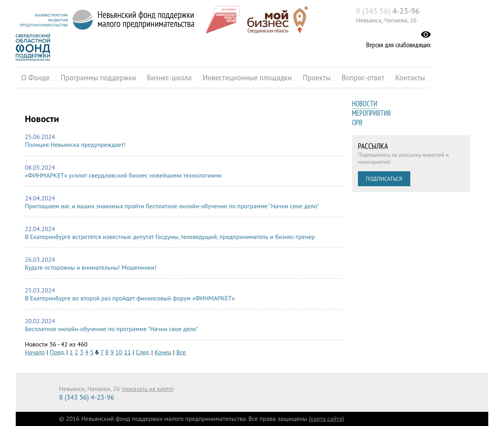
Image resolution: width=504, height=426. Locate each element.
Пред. (57, 352)
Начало (35, 352)
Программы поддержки (98, 78)
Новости (365, 104)
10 (119, 352)
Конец (163, 352)
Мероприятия (371, 113)
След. (143, 352)
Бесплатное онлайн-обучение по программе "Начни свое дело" (111, 329)
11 (127, 352)
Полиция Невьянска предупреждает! (75, 144)
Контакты (410, 78)
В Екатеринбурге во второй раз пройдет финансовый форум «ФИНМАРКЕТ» (130, 298)
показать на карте (148, 389)
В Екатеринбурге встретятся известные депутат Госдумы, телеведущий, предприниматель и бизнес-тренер (170, 237)
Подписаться (384, 179)
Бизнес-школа (169, 78)
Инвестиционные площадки (247, 78)
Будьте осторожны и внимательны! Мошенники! (91, 267)
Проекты (317, 78)
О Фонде (35, 78)
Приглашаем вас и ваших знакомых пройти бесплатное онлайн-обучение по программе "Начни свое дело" (172, 206)
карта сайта (327, 419)
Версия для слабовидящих (398, 45)
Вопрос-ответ (363, 78)
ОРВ (357, 122)
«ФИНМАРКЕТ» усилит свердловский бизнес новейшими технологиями (123, 175)
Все (181, 352)
